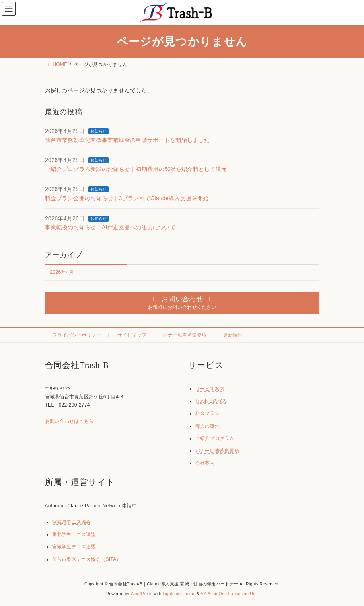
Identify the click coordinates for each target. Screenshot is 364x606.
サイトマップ (132, 335)
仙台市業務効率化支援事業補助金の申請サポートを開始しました (127, 140)
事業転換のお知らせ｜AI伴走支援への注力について (110, 227)
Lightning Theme (179, 594)
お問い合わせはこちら (69, 421)
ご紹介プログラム (215, 438)
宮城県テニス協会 (72, 522)
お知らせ (98, 131)
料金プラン (207, 414)
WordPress (141, 594)
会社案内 (205, 463)
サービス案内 (210, 389)
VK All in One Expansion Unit (229, 594)
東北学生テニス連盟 (74, 535)
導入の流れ (207, 426)
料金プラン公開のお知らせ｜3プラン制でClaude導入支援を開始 (127, 198)
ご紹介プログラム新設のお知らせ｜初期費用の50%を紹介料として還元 (136, 169)
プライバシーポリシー (77, 335)
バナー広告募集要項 (185, 335)
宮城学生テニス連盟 (74, 547)
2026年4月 (62, 272)
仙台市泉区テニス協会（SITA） (87, 559)
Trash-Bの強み (211, 401)
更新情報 (233, 335)
